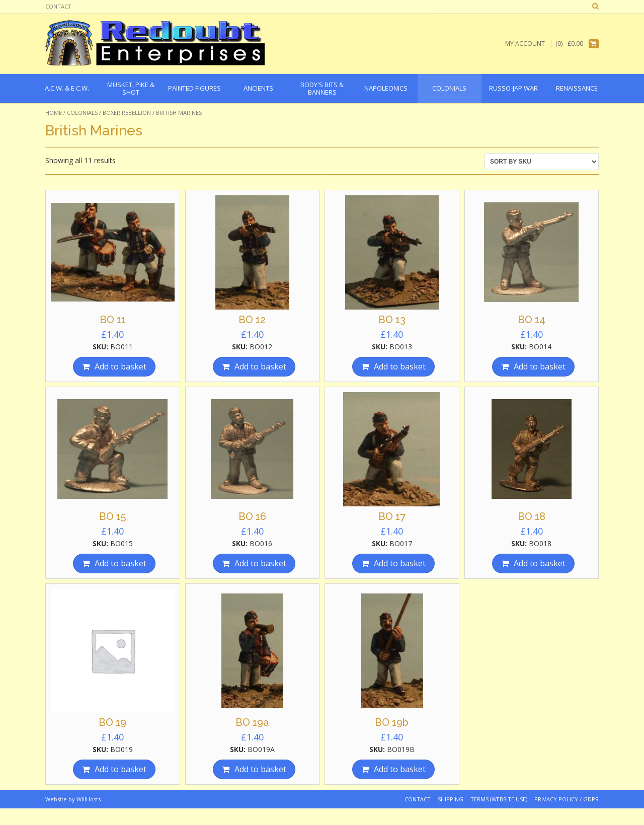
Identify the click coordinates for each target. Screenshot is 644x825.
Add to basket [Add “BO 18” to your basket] (540, 563)
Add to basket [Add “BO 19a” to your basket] (260, 769)
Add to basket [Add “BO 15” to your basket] (120, 563)
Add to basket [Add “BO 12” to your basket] (260, 366)
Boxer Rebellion (127, 113)
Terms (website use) (499, 799)
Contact (58, 6)
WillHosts (89, 799)
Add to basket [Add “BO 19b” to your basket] (400, 769)
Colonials (82, 113)
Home (54, 113)
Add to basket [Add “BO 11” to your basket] (120, 366)
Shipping (451, 799)
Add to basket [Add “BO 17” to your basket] (400, 563)
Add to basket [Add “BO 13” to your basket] (400, 366)
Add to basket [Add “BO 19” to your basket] (120, 769)
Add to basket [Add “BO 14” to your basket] (540, 366)
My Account (525, 44)
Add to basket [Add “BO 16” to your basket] (260, 563)
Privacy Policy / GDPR (567, 799)
